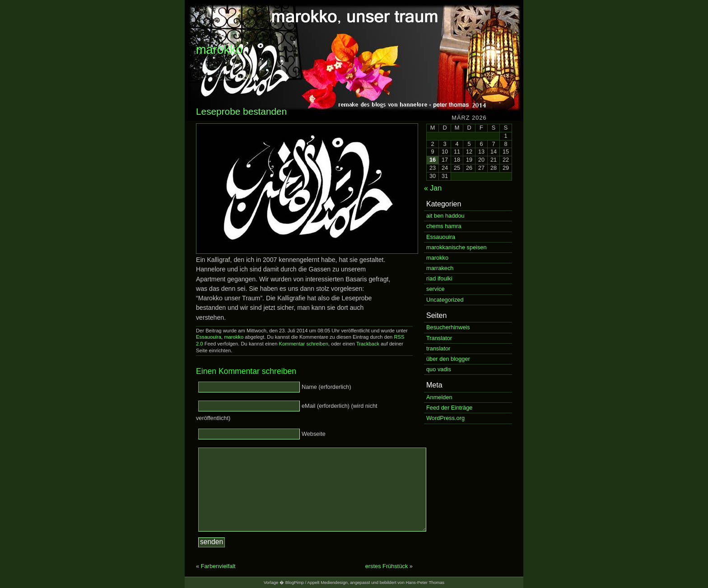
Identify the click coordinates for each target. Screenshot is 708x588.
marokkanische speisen (456, 247)
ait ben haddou (445, 216)
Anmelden (439, 397)
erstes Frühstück (387, 566)
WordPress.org (445, 418)
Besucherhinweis (448, 327)
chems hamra (444, 226)
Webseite (314, 434)
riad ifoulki (439, 278)
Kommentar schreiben (303, 344)
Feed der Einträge (449, 408)
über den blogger (448, 359)
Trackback (368, 344)
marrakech (440, 268)
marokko (219, 50)
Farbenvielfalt (218, 566)
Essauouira (209, 337)
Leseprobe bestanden (241, 111)
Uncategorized (445, 300)
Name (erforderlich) (326, 387)
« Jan (433, 188)
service (436, 289)
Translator (439, 338)
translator (438, 348)
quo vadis (439, 369)
